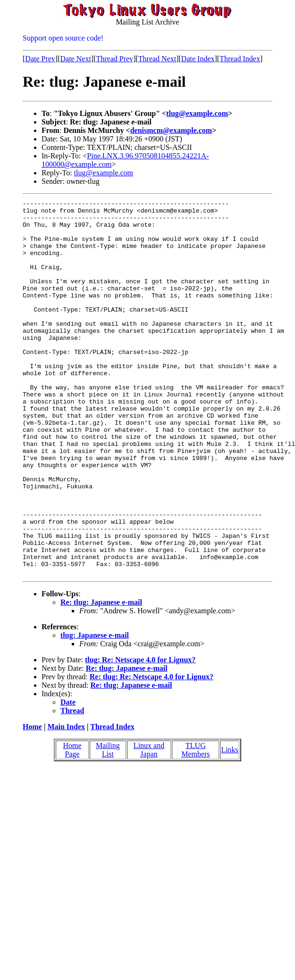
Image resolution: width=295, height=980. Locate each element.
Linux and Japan (149, 825)
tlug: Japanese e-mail (95, 710)
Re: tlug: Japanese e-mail (101, 677)
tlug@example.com (197, 113)
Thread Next (157, 59)
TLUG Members (195, 825)
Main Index (66, 802)
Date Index (198, 59)
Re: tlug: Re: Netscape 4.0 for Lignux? (152, 752)
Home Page (72, 825)
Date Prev (40, 59)
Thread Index (240, 59)
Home (32, 802)
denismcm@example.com (171, 130)
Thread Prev (114, 59)
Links (229, 825)
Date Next (76, 59)
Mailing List (108, 825)
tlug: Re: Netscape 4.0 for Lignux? (140, 735)
